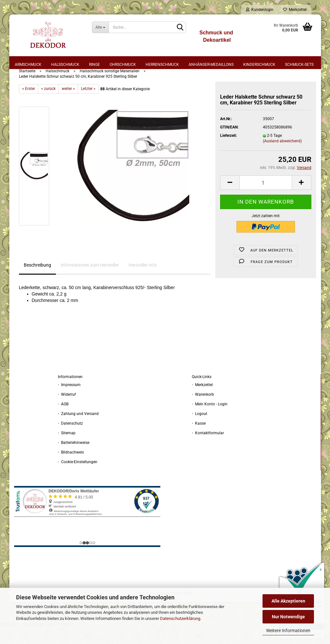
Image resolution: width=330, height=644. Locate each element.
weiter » (68, 105)
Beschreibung (37, 282)
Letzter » (88, 105)
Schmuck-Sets (299, 65)
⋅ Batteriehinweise (74, 459)
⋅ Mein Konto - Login (210, 420)
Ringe (94, 65)
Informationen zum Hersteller (90, 282)
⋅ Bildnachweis (71, 469)
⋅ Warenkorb (203, 411)
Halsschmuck (65, 65)
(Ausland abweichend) (282, 158)
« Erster (29, 105)
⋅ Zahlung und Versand (78, 430)
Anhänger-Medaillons (211, 65)
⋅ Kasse (199, 440)
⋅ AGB (63, 420)
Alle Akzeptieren (288, 601)
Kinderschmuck (259, 65)
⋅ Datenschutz (70, 440)
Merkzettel (295, 10)
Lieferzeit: (228, 152)
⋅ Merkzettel (202, 401)
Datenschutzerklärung (180, 618)
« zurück (48, 105)
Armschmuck (28, 65)
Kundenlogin (260, 10)
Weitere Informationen (288, 631)
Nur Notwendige (288, 617)
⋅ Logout (200, 430)
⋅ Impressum (69, 401)
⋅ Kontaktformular (208, 449)
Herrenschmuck (162, 65)
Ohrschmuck (123, 65)
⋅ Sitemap (67, 449)
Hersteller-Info (143, 282)
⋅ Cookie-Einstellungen (78, 478)
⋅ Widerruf (67, 411)
